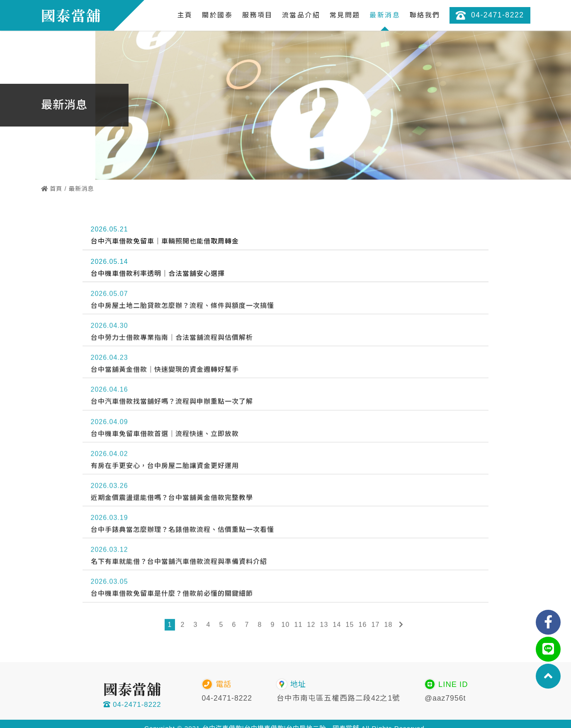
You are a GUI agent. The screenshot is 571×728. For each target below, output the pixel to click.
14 (337, 626)
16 (363, 626)
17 (376, 626)
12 (311, 626)
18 (389, 626)
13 (324, 626)
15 (350, 626)
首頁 (52, 189)
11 (299, 626)
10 (286, 626)
